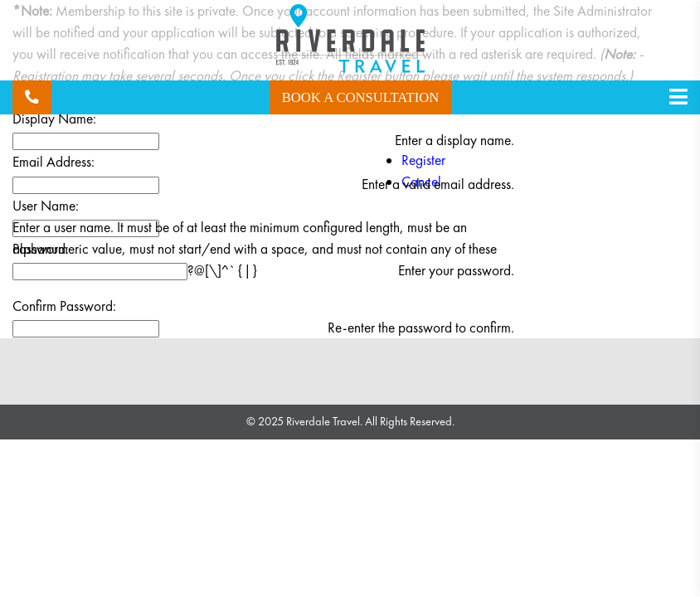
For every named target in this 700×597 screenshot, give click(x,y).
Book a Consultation (361, 97)
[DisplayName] (86, 141)
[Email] (86, 185)
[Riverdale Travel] (350, 41)
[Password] (100, 272)
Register (423, 160)
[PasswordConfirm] (86, 329)
